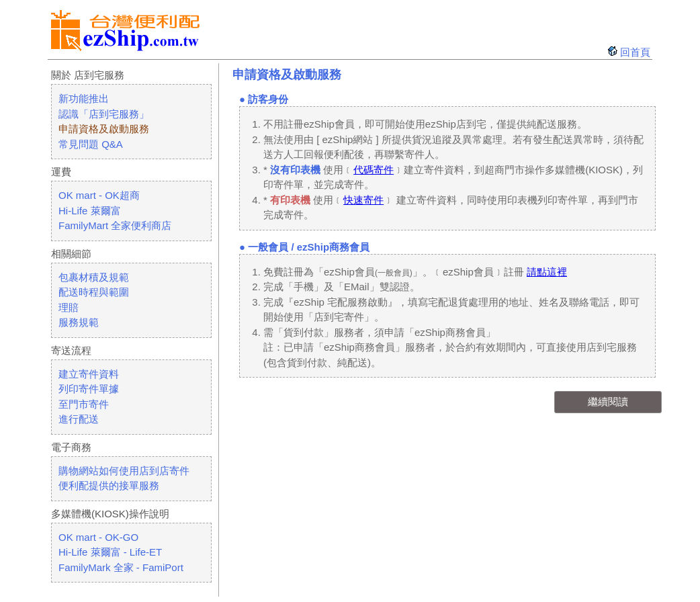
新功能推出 (84, 98)
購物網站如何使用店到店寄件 (124, 471)
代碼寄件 (374, 170)
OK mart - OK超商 (99, 195)
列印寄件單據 (89, 389)
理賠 (69, 307)
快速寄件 (363, 200)
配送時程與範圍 (94, 292)
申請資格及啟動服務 (104, 129)
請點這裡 (547, 272)
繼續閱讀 (608, 401)
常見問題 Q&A (91, 144)
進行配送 (79, 419)
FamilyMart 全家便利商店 (115, 225)
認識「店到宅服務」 (104, 114)
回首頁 (635, 52)
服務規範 (79, 322)
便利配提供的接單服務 (109, 485)
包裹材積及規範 (94, 277)
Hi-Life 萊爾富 (90, 211)
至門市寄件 (84, 404)
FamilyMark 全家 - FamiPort (121, 567)
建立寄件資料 (89, 374)
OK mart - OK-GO (98, 537)
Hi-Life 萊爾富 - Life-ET (110, 552)
